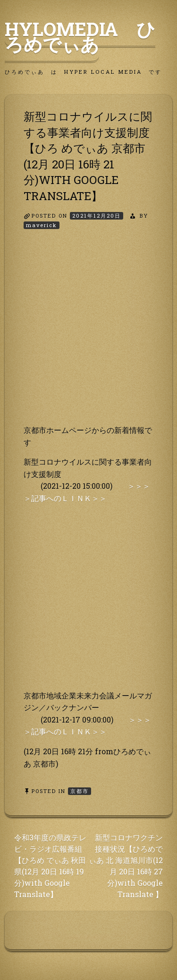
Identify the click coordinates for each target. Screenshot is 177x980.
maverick (42, 225)
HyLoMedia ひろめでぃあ (80, 36)
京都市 (80, 791)
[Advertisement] (88, 335)
